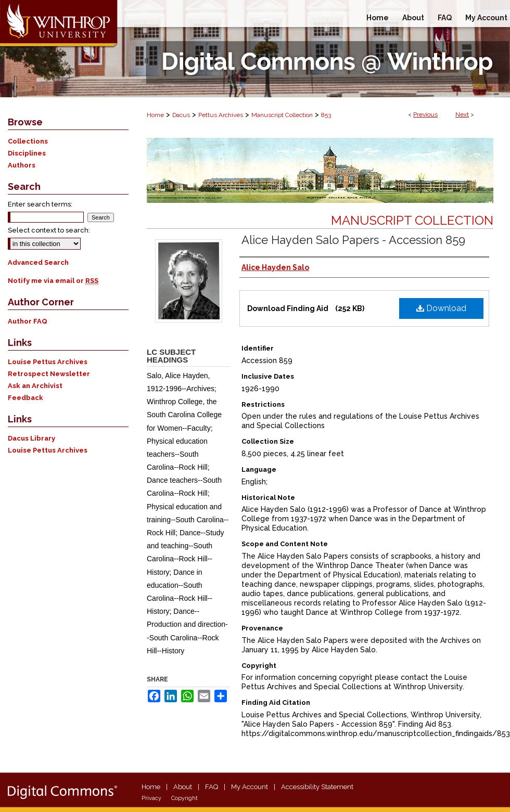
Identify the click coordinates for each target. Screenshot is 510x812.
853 (326, 115)
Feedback (25, 398)
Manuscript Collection (282, 115)
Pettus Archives (221, 115)
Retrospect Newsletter (49, 374)
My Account (250, 787)
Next (462, 114)
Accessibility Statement (317, 787)
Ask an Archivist (35, 386)
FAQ (212, 787)
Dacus (181, 115)
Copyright (184, 798)
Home (155, 115)
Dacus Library (31, 438)
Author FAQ (28, 321)
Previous (425, 114)
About (183, 787)
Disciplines (27, 153)
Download (441, 308)
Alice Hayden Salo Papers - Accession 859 (353, 240)
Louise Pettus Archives (48, 362)
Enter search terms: (40, 204)
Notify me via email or (53, 281)
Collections (28, 141)
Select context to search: (49, 230)
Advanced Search (38, 262)
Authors (22, 165)
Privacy (151, 798)
